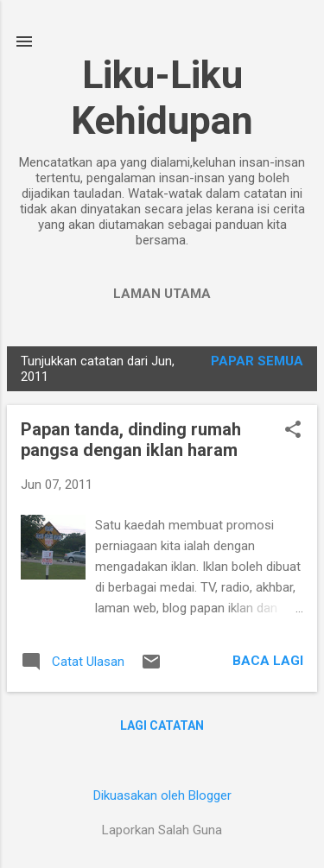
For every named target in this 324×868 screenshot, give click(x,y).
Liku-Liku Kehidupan (162, 98)
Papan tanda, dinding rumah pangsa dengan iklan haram (131, 440)
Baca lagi (268, 661)
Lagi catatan (162, 725)
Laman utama (162, 294)
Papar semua (257, 361)
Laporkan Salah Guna (162, 830)
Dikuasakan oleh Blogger (162, 795)
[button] (293, 431)
